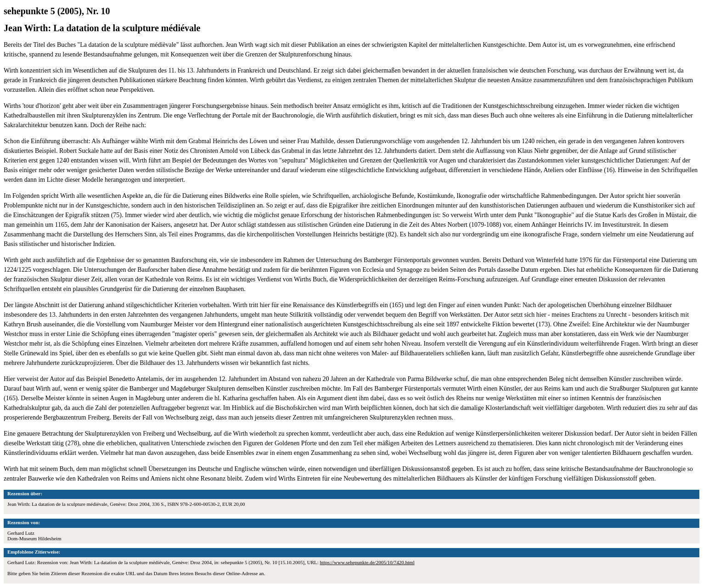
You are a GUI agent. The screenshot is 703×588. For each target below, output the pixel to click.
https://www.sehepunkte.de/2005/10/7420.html (367, 562)
